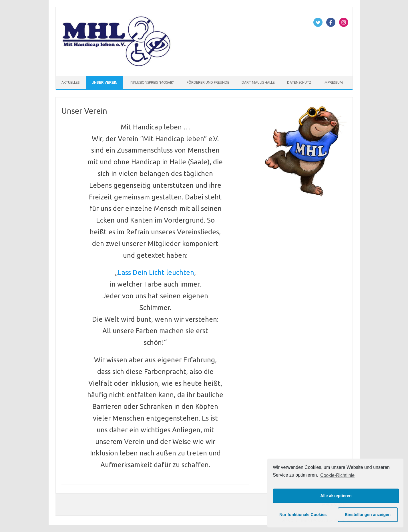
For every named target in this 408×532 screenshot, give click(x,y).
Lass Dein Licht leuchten (156, 272)
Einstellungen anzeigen (368, 515)
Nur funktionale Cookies (303, 515)
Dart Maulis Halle (258, 82)
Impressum (333, 82)
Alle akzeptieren (336, 496)
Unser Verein (105, 83)
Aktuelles (70, 82)
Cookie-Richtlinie (337, 475)
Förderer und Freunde (208, 82)
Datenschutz (299, 82)
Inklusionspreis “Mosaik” (152, 82)
